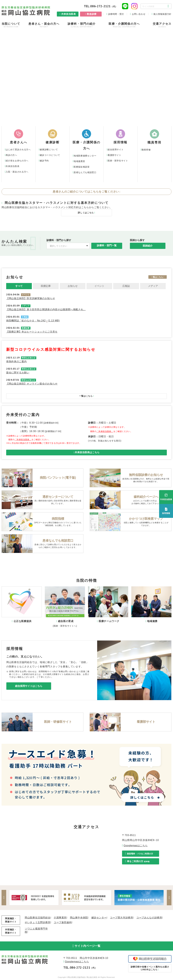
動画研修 (146, 150)
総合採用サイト (116, 150)
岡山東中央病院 (79, 918)
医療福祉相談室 (82, 167)
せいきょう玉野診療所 (38, 923)
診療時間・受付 (116, 14)
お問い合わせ (139, 14)
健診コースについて (50, 155)
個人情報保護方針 (162, 14)
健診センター (99, 918)
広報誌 (126, 286)
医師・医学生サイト (118, 161)
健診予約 (44, 161)
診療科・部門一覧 (107, 246)
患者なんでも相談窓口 (85, 172)
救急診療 (92, 14)
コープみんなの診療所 (149, 918)
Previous (4, 898)
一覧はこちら (157, 277)
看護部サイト (114, 155)
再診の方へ (11, 155)
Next (169, 898)
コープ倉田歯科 (63, 923)
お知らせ (73, 286)
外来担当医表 (69, 14)
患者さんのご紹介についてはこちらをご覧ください (86, 192)
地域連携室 (79, 161)
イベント (99, 286)
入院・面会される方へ (17, 172)
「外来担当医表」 (23, 440)
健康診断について (49, 150)
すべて (19, 286)
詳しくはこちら (86, 213)
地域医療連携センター (85, 156)
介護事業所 (60, 918)
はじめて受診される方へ (18, 150)
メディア (153, 286)
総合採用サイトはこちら (29, 686)
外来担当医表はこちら (87, 453)
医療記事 (46, 286)
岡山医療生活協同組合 (38, 918)
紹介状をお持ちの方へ (17, 161)
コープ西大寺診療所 (122, 918)
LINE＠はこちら (150, 968)
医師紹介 (148, 246)
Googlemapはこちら (136, 846)
